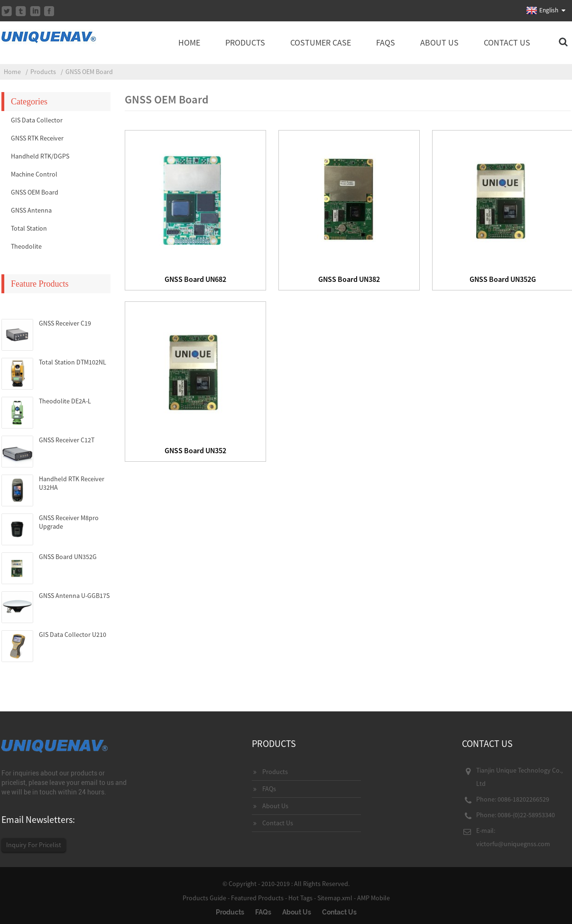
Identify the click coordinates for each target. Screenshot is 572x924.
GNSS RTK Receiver (37, 138)
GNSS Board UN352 (195, 450)
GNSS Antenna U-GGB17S (74, 596)
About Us (439, 42)
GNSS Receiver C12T (67, 440)
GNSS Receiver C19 (65, 323)
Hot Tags (300, 898)
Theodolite (26, 246)
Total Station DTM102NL (73, 362)
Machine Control (34, 174)
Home (189, 42)
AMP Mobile (374, 898)
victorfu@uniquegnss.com (513, 844)
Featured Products (257, 898)
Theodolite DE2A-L (65, 401)
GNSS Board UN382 (349, 279)
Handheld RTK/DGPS (40, 156)
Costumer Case (321, 42)
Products (245, 42)
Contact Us (507, 42)
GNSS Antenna (31, 210)
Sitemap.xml (335, 898)
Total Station (29, 228)
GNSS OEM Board (89, 72)
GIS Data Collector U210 (73, 635)
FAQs (386, 42)
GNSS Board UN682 (195, 279)
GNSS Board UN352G (68, 557)
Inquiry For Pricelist (34, 845)
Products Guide (204, 898)
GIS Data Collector (37, 120)
